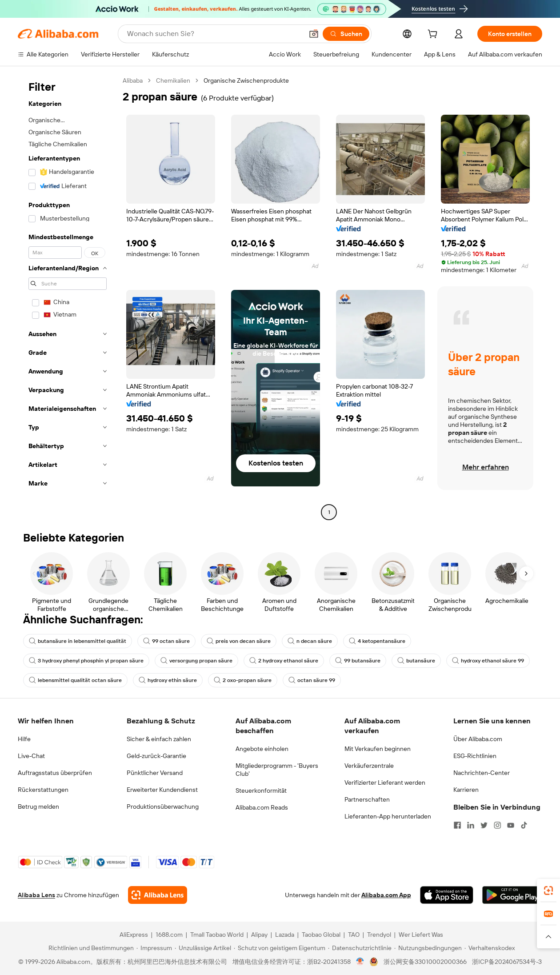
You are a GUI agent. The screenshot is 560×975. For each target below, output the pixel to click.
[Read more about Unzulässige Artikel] (203, 948)
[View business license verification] (360, 962)
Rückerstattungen (43, 790)
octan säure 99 (312, 680)
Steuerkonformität (261, 790)
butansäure (416, 661)
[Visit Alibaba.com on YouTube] (511, 825)
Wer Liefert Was (421, 935)
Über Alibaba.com (478, 739)
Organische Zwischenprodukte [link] (246, 80)
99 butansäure (358, 661)
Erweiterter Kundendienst (162, 790)
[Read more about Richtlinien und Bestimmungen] (90, 948)
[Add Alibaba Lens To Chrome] (158, 895)
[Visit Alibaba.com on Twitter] (484, 825)
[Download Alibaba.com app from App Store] (447, 895)
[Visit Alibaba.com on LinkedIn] (471, 825)
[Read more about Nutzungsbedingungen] (428, 948)
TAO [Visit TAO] (354, 935)
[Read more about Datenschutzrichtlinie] (360, 948)
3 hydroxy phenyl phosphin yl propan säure (86, 661)
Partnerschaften (367, 799)
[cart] (434, 35)
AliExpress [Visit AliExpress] (134, 935)
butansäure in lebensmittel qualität (78, 641)
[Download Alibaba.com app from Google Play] (512, 895)
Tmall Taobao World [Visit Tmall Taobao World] (217, 935)
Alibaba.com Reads (262, 807)
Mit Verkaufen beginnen (378, 749)
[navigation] (68, 297)
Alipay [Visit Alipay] (259, 935)
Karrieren (466, 790)
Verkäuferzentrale (369, 766)
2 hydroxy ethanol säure (284, 661)
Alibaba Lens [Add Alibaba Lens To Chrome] (36, 895)
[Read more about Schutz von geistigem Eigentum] (280, 948)
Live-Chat (31, 756)
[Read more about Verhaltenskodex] (490, 948)
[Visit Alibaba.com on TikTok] (524, 825)
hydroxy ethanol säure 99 (488, 661)
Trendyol (379, 935)
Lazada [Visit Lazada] (285, 935)
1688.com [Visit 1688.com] (169, 935)
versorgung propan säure (196, 661)
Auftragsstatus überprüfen (55, 773)
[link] (548, 891)
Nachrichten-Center (482, 773)
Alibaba (133, 80)
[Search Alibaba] (214, 34)
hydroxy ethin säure (168, 680)
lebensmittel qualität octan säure (75, 680)
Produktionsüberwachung (163, 806)
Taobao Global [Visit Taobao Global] (321, 935)
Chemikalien (173, 80)
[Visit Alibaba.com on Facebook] (457, 825)
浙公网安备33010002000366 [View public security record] (425, 962)
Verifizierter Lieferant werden (385, 782)
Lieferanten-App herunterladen (388, 816)
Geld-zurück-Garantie (156, 756)
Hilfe (24, 739)
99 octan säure (166, 641)
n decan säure (310, 641)
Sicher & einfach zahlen (159, 739)
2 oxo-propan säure (243, 680)
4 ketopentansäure (377, 641)
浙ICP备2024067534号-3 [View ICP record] (507, 962)
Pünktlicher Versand (155, 773)
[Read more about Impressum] (154, 948)
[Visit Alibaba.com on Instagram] (497, 825)
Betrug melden (38, 806)
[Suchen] (346, 34)
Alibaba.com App (386, 895)
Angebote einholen (262, 749)
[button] (314, 34)
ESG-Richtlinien (475, 756)
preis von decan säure (239, 641)
